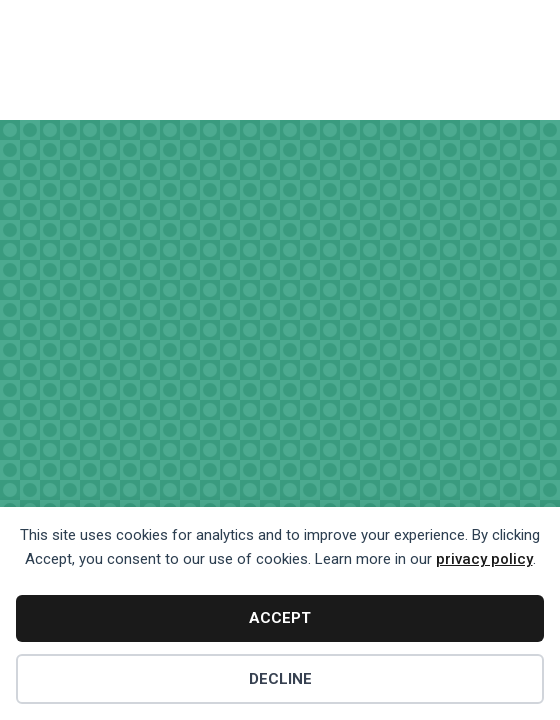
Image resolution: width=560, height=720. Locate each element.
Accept (280, 618)
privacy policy (484, 559)
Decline (280, 679)
